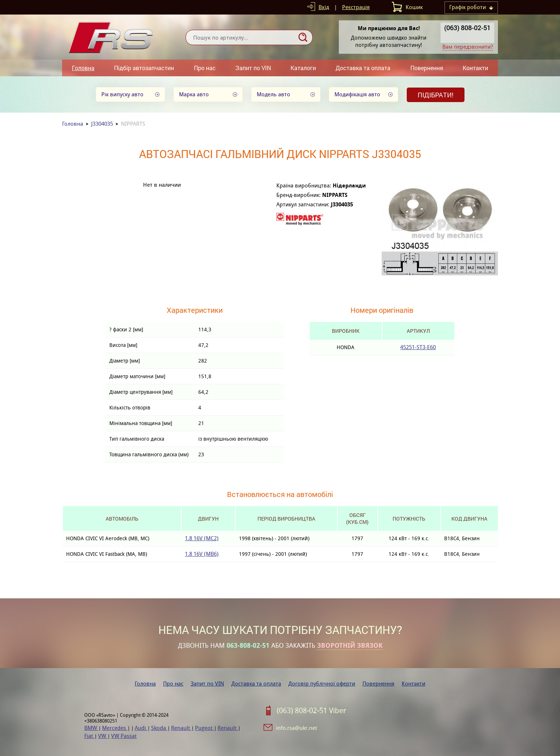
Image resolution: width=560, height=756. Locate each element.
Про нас (205, 68)
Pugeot (204, 728)
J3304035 (102, 124)
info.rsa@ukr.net (297, 728)
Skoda (159, 728)
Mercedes (115, 728)
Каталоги (303, 68)
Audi (141, 728)
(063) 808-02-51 (467, 28)
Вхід (324, 7)
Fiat (89, 736)
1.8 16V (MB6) (202, 554)
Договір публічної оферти (322, 684)
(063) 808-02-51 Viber (311, 711)
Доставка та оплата (363, 68)
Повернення (427, 68)
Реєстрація (356, 7)
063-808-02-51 (248, 646)
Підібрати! (436, 95)
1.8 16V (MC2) (202, 538)
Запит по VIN (253, 68)
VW (103, 736)
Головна (83, 68)
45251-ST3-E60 (418, 347)
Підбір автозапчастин (144, 68)
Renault (181, 728)
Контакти (475, 68)
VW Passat (124, 736)
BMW (91, 728)
